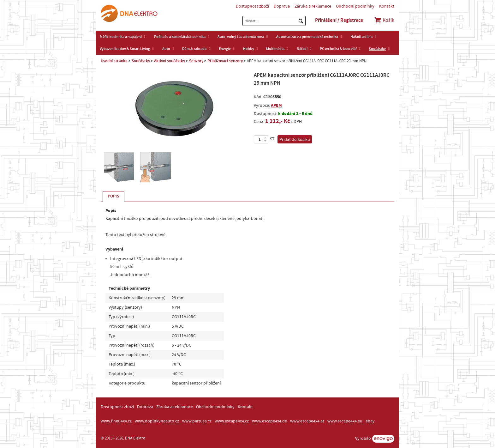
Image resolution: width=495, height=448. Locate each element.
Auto (166, 49)
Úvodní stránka (114, 61)
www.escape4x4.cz (232, 421)
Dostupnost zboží (252, 6)
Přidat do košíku (295, 140)
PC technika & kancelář (338, 49)
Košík (384, 20)
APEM (276, 105)
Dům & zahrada (194, 49)
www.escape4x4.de (269, 421)
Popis (113, 196)
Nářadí (302, 49)
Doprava (282, 6)
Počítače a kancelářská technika (180, 37)
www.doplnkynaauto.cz (157, 421)
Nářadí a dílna (361, 37)
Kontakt (387, 6)
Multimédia (275, 49)
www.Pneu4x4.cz (116, 421)
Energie (225, 49)
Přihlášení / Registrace (339, 20)
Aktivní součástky (170, 61)
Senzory (196, 61)
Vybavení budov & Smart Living (125, 49)
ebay (370, 421)
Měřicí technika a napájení (121, 37)
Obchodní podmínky (355, 6)
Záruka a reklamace (313, 6)
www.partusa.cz (197, 421)
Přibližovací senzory (225, 61)
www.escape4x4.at (307, 421)
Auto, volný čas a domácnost (241, 37)
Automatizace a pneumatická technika (307, 37)
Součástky (377, 49)
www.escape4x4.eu (345, 421)
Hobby (249, 49)
